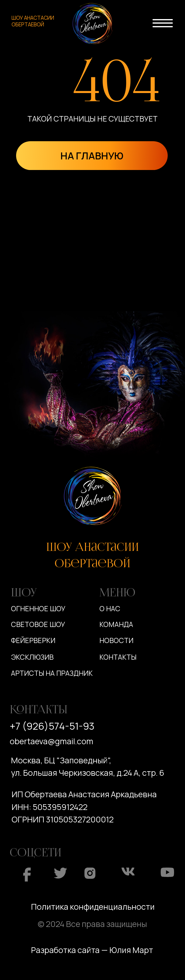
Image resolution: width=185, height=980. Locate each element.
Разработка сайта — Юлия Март (92, 950)
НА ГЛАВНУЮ (92, 156)
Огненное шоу (38, 609)
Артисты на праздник (52, 673)
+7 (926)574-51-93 (52, 726)
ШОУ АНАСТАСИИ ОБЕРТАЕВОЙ (33, 21)
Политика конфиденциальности (93, 907)
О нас (110, 609)
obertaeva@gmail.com (51, 741)
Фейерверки (33, 640)
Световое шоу (38, 624)
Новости (116, 640)
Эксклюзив (32, 657)
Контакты (118, 657)
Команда (116, 624)
